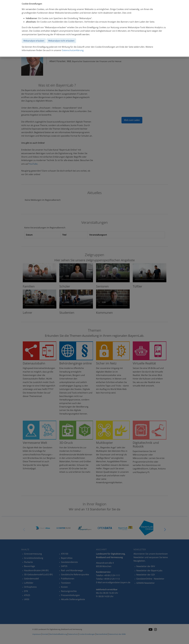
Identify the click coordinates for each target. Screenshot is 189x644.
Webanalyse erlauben (34, 41)
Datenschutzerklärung (73, 50)
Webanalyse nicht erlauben (61, 41)
